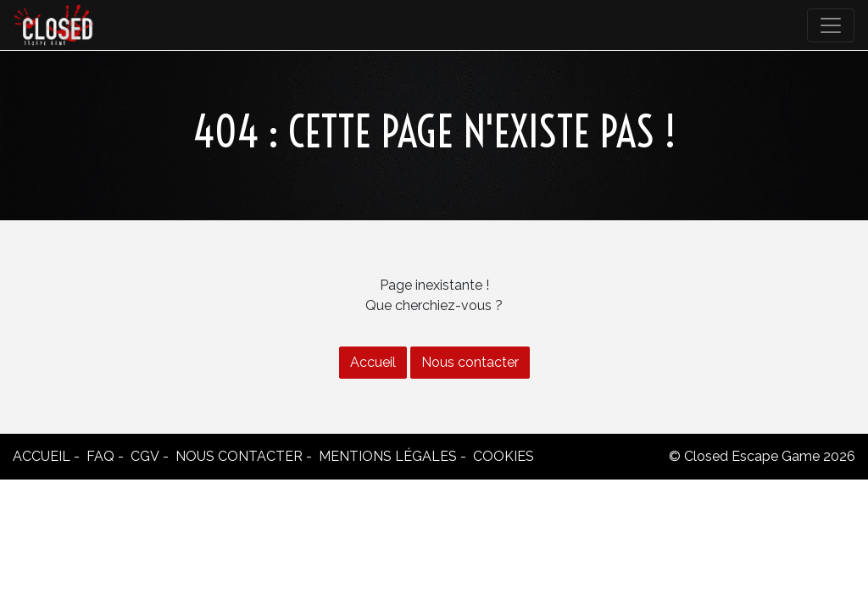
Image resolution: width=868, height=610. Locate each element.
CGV (145, 456)
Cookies (504, 456)
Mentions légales (388, 456)
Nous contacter (470, 362)
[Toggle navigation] (831, 25)
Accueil (373, 362)
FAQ (100, 456)
